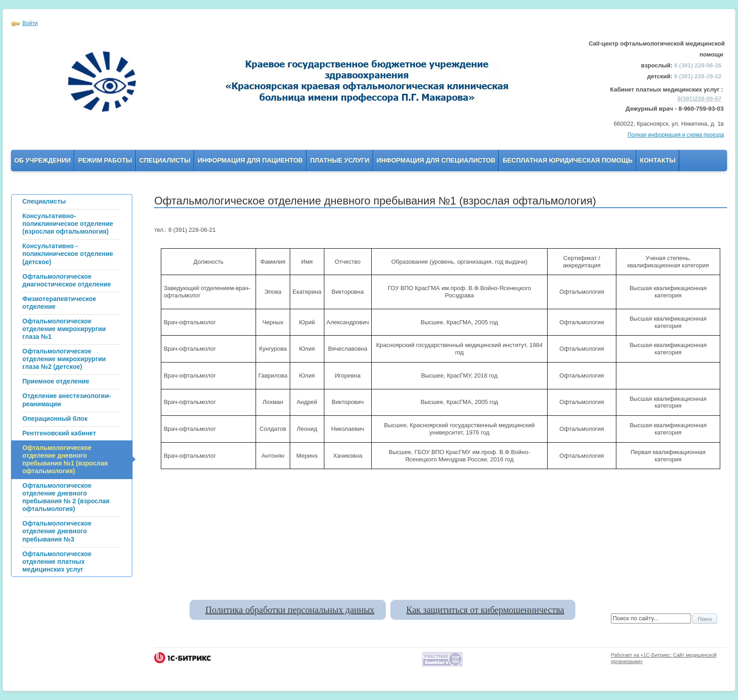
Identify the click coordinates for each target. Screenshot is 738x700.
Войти (30, 23)
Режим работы (105, 160)
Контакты (658, 160)
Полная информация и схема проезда (676, 135)
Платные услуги (340, 160)
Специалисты (165, 160)
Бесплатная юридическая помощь (567, 160)
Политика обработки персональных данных (290, 610)
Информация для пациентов (250, 160)
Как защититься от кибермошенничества (485, 610)
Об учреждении (42, 160)
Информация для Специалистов (436, 160)
